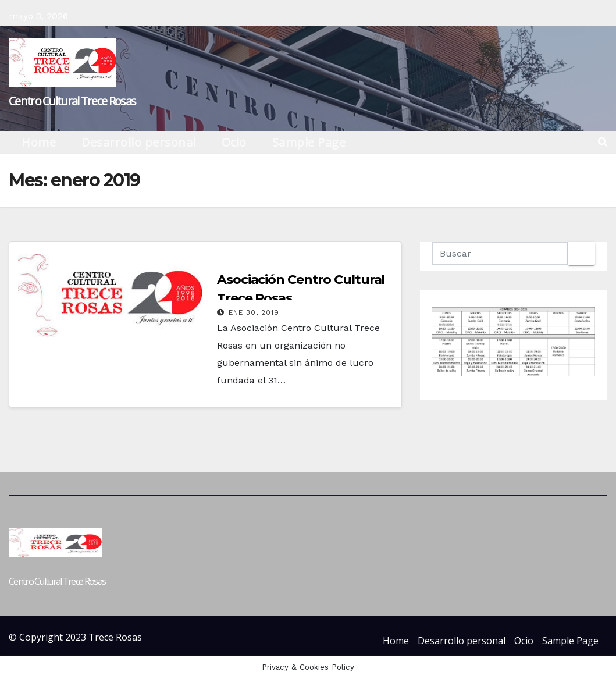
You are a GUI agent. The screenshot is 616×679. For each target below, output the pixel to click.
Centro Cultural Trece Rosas (72, 101)
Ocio (234, 142)
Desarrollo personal (139, 142)
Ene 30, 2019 (254, 312)
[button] (603, 142)
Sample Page (309, 142)
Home (39, 142)
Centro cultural (249, 259)
